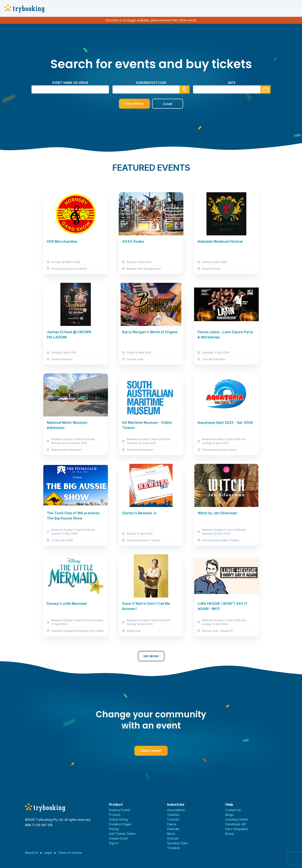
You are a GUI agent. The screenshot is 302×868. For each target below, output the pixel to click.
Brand (230, 834)
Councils (173, 819)
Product (115, 815)
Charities (173, 815)
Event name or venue (70, 83)
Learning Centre (237, 819)
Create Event (151, 751)
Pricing (114, 829)
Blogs (229, 815)
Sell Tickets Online (122, 834)
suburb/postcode (151, 83)
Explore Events (120, 810)
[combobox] (151, 89)
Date (232, 83)
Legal (48, 853)
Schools (173, 838)
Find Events (134, 104)
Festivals (173, 829)
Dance (172, 824)
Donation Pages (120, 824)
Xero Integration (237, 829)
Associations (176, 810)
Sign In (114, 843)
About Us (31, 853)
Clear (168, 104)
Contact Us (233, 810)
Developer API (236, 824)
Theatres (174, 848)
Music (171, 834)
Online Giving (118, 819)
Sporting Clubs (178, 843)
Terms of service (70, 853)
